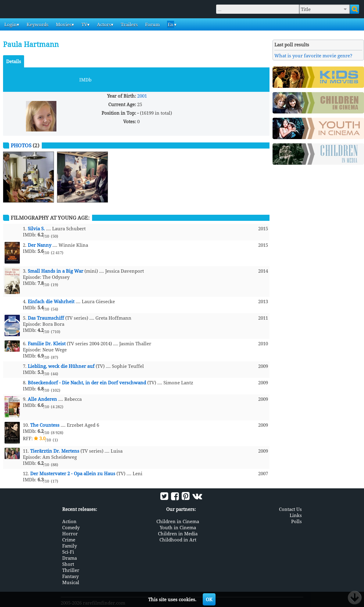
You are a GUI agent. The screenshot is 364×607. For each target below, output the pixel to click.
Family (70, 546)
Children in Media (178, 533)
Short (68, 564)
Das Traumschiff (46, 318)
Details (14, 61)
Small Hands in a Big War (55, 271)
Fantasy (70, 576)
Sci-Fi (68, 552)
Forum (152, 24)
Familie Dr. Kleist (47, 343)
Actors (103, 24)
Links (296, 515)
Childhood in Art (178, 540)
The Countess (45, 425)
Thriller (71, 570)
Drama (70, 558)
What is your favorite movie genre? (313, 56)
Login (10, 24)
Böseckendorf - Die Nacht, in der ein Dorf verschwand (87, 383)
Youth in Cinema (178, 527)
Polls (296, 521)
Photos (21, 145)
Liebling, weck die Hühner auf (61, 366)
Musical (71, 582)
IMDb (85, 80)
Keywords (37, 24)
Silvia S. (36, 228)
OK (209, 599)
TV (84, 24)
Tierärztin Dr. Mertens (55, 451)
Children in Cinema (178, 521)
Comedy (71, 527)
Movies (63, 24)
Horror (70, 533)
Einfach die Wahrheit (51, 301)
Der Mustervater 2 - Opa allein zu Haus (73, 473)
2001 (142, 96)
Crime (69, 540)
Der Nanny (39, 245)
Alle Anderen (42, 399)
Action (69, 521)
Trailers (129, 24)
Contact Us (290, 509)
